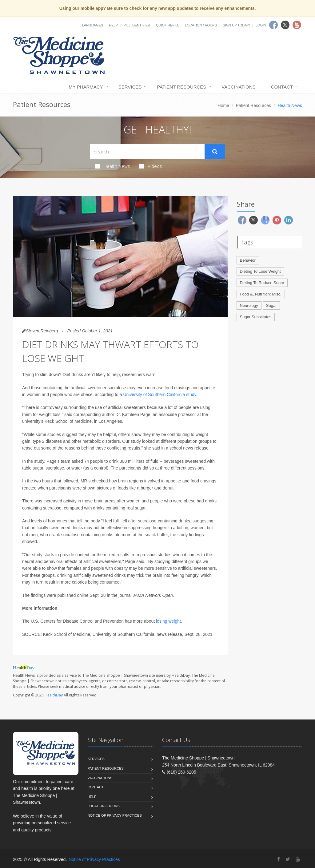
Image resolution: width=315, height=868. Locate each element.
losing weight (168, 621)
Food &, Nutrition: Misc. (261, 294)
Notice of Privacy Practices (115, 815)
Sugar (271, 305)
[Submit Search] (215, 152)
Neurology (249, 305)
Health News (113, 166)
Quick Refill (167, 25)
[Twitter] (288, 859)
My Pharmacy (86, 87)
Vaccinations (238, 87)
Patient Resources (181, 87)
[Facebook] (279, 859)
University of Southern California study (159, 394)
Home (223, 105)
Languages (93, 25)
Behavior (248, 260)
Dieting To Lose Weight (260, 271)
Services (130, 87)
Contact (282, 87)
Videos (151, 166)
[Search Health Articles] (147, 151)
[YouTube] (298, 859)
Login (261, 25)
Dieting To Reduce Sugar (262, 283)
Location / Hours (201, 25)
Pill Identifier (137, 25)
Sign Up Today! (236, 25)
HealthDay (54, 695)
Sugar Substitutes (256, 317)
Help (113, 25)
